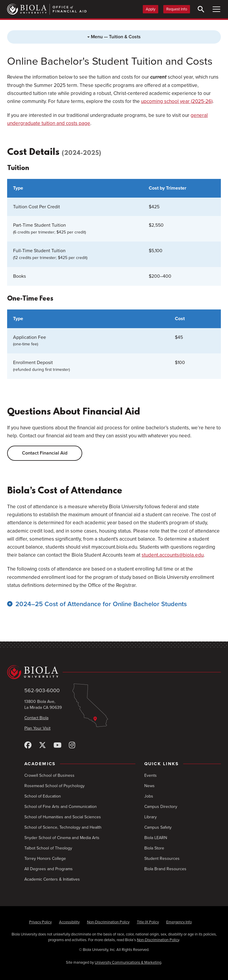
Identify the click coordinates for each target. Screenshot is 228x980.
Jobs (149, 796)
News (149, 786)
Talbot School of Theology (48, 848)
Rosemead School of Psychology (54, 786)
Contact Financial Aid (45, 453)
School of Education (43, 796)
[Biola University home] (114, 672)
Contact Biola (36, 718)
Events (151, 775)
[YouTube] (57, 745)
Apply (151, 9)
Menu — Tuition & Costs (114, 37)
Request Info (177, 9)
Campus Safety (158, 827)
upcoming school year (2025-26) (177, 101)
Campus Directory (161, 807)
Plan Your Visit (37, 728)
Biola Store (154, 848)
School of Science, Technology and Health (63, 827)
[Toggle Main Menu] (216, 9)
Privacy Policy (40, 922)
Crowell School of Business (49, 775)
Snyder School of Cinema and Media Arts (62, 838)
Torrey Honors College (45, 859)
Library (151, 817)
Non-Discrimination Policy (108, 922)
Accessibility (69, 922)
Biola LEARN (156, 838)
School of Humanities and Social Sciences (63, 817)
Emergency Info (179, 922)
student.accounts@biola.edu (173, 555)
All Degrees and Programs (49, 869)
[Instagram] (72, 745)
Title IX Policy (148, 922)
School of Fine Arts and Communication (61, 807)
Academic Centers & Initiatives (52, 879)
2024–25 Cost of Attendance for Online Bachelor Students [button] (101, 604)
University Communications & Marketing (128, 962)
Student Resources (162, 859)
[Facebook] (28, 745)
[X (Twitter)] (42, 745)
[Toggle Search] (201, 9)
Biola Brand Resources (165, 869)
